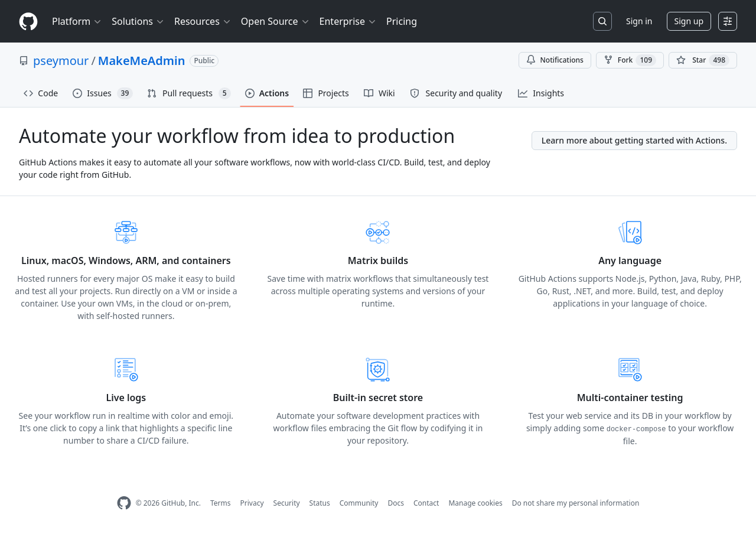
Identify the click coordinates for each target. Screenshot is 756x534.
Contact (426, 503)
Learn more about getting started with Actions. (634, 140)
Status (320, 503)
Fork (630, 60)
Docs (396, 503)
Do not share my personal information (576, 503)
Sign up (689, 21)
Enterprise (348, 21)
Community (359, 503)
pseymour (61, 61)
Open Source (276, 21)
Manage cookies (475, 503)
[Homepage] (28, 22)
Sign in (639, 21)
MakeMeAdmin (142, 61)
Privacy (252, 503)
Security (287, 503)
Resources (203, 21)
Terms (221, 503)
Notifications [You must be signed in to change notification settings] (555, 60)
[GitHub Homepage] (124, 503)
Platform (77, 21)
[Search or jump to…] (602, 21)
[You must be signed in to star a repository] (703, 60)
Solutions (138, 21)
